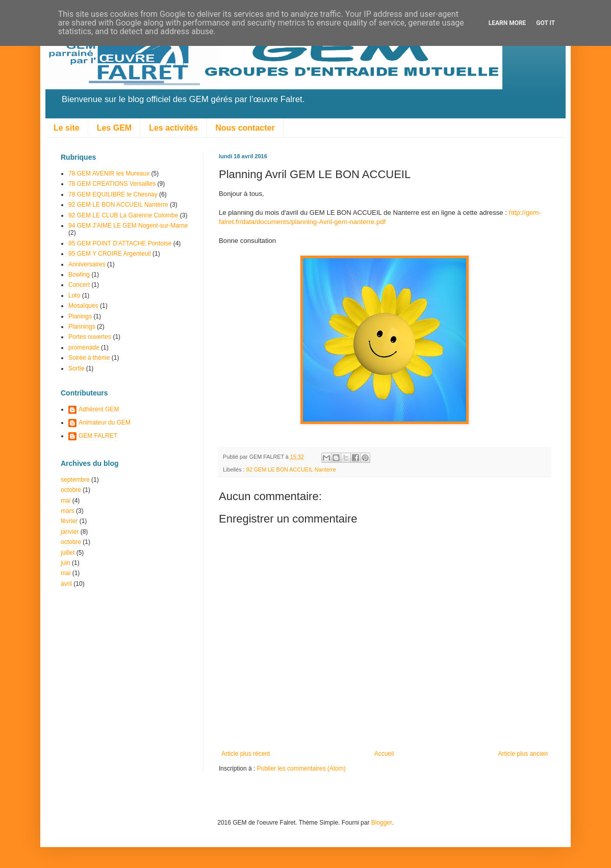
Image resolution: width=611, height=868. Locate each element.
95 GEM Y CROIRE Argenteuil (110, 254)
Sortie (76, 368)
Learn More (507, 23)
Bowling (79, 275)
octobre (71, 490)
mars (68, 511)
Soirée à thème (89, 358)
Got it (545, 23)
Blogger (382, 823)
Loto (74, 295)
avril (66, 584)
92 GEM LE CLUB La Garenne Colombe (123, 215)
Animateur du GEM (105, 423)
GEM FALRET (98, 436)
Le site (67, 128)
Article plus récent (246, 754)
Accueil (384, 754)
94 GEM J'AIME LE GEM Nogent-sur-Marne (128, 226)
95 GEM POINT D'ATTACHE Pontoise (120, 243)
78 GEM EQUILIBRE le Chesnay (113, 194)
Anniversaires (87, 264)
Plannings (82, 327)
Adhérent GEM (99, 409)
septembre (75, 480)
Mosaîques (83, 306)
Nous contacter (245, 128)
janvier (70, 532)
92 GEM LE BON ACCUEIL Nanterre (291, 469)
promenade (84, 348)
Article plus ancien (523, 754)
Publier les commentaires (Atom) (301, 768)
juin (66, 563)
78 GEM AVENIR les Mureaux (109, 173)
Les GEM (114, 128)
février (69, 521)
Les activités (173, 128)
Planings (80, 316)
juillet (68, 553)
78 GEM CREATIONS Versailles (112, 184)
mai (66, 501)
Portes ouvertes (90, 337)
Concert (79, 285)
